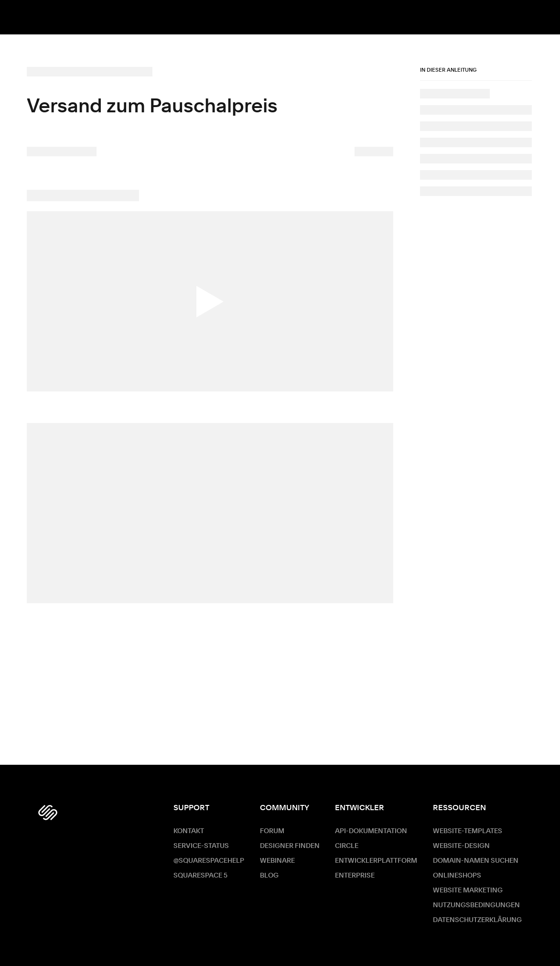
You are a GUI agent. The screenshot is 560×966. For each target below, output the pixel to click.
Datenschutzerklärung (477, 920)
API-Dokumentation (371, 831)
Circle (347, 846)
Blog (269, 876)
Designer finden (290, 846)
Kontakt (189, 831)
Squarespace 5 (200, 876)
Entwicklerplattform (376, 861)
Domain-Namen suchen (476, 861)
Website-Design (461, 846)
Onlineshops (457, 876)
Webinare (277, 861)
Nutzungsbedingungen (476, 905)
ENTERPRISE (355, 876)
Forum (272, 831)
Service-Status (201, 846)
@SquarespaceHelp (209, 861)
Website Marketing (468, 890)
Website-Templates (468, 831)
